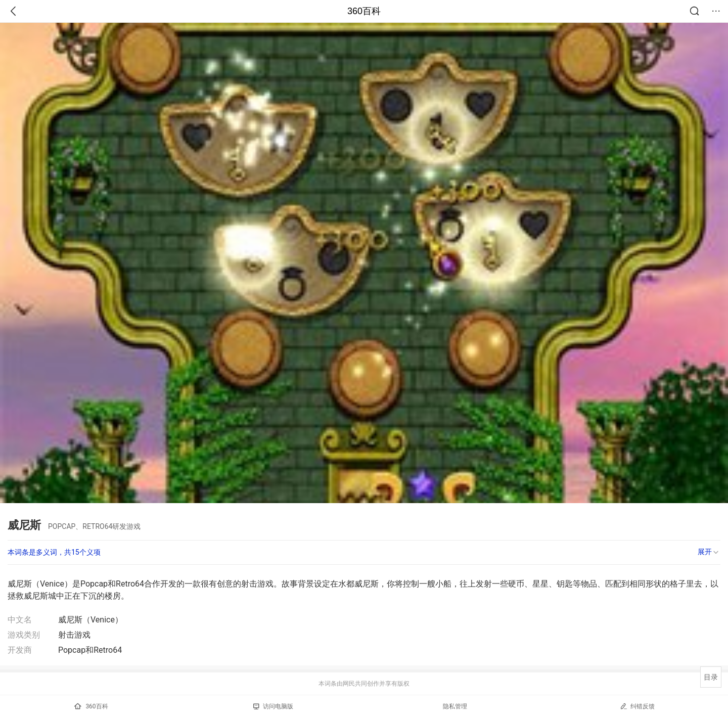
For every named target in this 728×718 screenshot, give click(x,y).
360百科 (364, 11)
